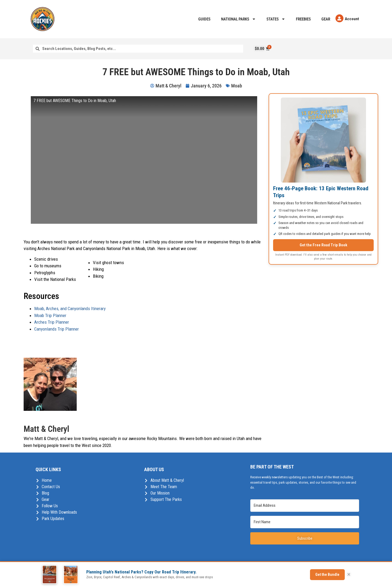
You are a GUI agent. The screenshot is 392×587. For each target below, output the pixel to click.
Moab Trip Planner (50, 315)
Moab (237, 86)
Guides (204, 19)
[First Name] (305, 522)
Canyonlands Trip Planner (57, 329)
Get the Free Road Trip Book (323, 245)
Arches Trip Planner (52, 322)
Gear (326, 19)
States (276, 19)
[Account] (339, 18)
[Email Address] (305, 506)
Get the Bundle (327, 575)
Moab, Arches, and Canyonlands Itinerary (70, 309)
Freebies (303, 19)
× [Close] (349, 574)
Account (352, 19)
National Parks (238, 19)
